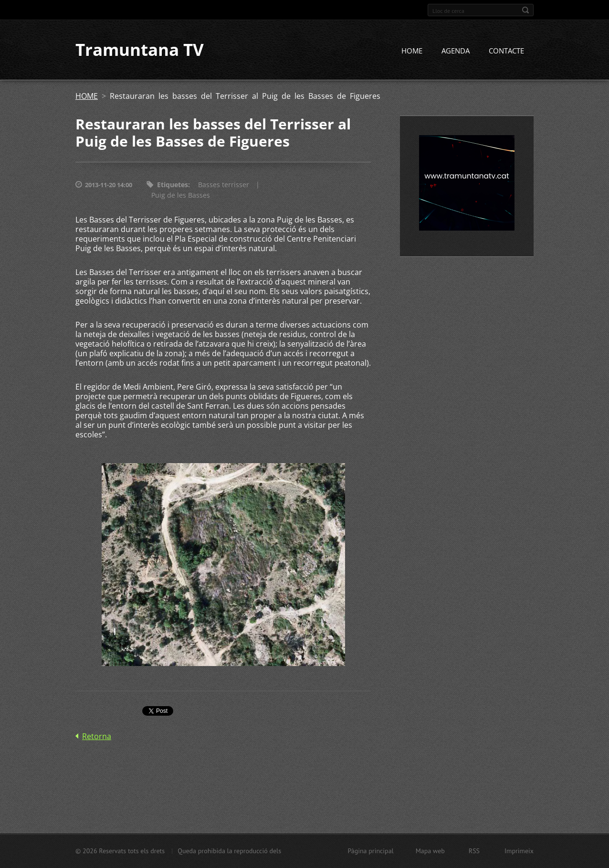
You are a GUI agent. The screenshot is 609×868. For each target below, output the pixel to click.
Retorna (97, 736)
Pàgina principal (370, 851)
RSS (474, 851)
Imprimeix (519, 851)
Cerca (525, 10)
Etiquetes (173, 185)
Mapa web (430, 851)
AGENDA (456, 51)
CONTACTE (506, 51)
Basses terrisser (224, 185)
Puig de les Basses (181, 196)
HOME (412, 51)
